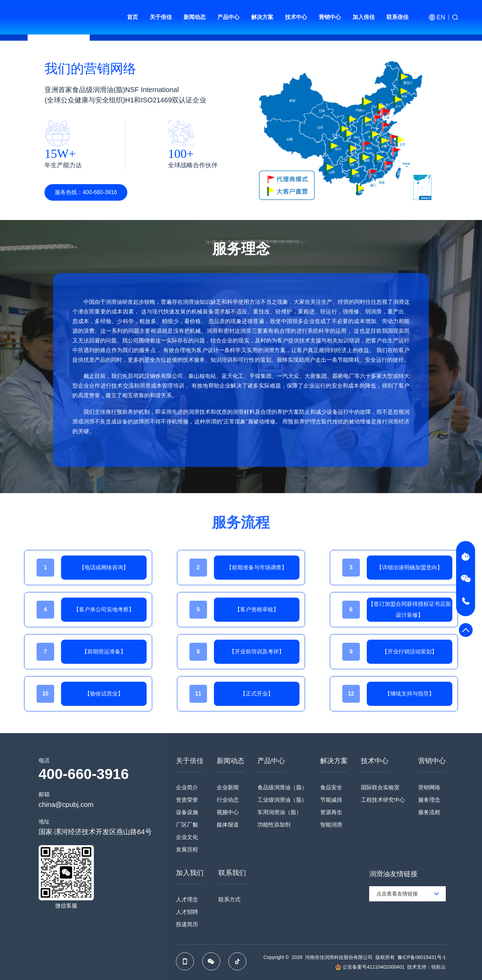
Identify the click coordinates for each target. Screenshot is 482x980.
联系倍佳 (397, 17)
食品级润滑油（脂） (282, 787)
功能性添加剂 (274, 825)
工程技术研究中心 (383, 800)
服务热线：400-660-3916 (86, 192)
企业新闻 (228, 787)
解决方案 (262, 17)
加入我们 (190, 873)
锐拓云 (439, 967)
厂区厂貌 (187, 825)
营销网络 (429, 787)
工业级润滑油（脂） (282, 800)
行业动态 (228, 800)
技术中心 (296, 17)
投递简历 (187, 924)
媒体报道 (228, 825)
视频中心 (228, 812)
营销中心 (330, 17)
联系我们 (232, 873)
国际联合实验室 (380, 787)
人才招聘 (187, 912)
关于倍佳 (161, 17)
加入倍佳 (364, 17)
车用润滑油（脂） (279, 812)
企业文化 (187, 837)
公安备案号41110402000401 (373, 967)
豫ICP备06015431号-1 (422, 957)
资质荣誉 (187, 800)
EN (441, 17)
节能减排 (331, 800)
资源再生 (331, 812)
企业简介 (187, 787)
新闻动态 (195, 17)
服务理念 (429, 800)
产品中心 (228, 17)
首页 (132, 17)
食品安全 (331, 787)
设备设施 (187, 812)
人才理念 (187, 899)
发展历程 (187, 849)
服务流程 (429, 812)
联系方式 (229, 899)
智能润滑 (331, 825)
